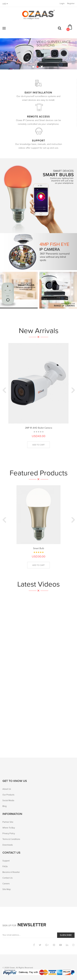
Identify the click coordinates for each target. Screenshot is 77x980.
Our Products (8, 795)
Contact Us (8, 878)
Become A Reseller (11, 872)
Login (62, 3)
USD (5, 4)
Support (6, 861)
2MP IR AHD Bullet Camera (38, 428)
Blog (4, 806)
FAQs (5, 866)
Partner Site (8, 822)
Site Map (7, 889)
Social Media (8, 800)
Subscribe (66, 935)
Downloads (8, 845)
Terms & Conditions (11, 839)
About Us (7, 789)
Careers (6, 884)
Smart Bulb (39, 548)
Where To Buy (9, 828)
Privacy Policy (9, 833)
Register (71, 3)
